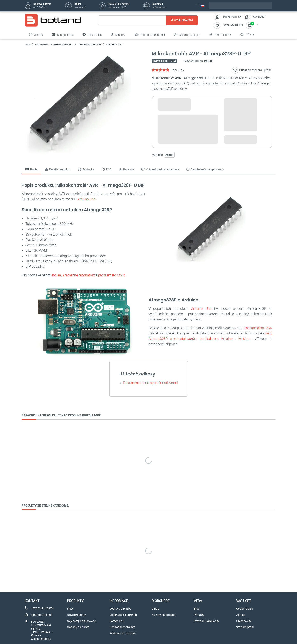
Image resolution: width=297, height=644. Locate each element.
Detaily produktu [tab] (58, 169)
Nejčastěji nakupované (81, 621)
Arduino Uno (87, 199)
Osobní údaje (245, 609)
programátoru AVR (258, 328)
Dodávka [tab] (86, 169)
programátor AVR (111, 275)
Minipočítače (63, 35)
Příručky (199, 615)
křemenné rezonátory (79, 275)
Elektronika (92, 35)
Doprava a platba (120, 609)
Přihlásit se (232, 17)
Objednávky (244, 621)
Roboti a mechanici (150, 35)
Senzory (118, 35)
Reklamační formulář (123, 633)
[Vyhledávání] (148, 20)
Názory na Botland (164, 615)
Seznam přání (245, 627)
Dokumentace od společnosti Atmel (150, 383)
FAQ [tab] (107, 169)
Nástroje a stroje (187, 35)
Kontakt (259, 17)
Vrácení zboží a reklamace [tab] (160, 169)
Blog (197, 609)
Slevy (70, 609)
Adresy (241, 615)
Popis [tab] (31, 169)
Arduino (244, 339)
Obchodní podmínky (122, 627)
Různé (247, 35)
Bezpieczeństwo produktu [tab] (205, 169)
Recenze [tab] (126, 169)
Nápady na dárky (78, 627)
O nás (155, 609)
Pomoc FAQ (117, 621)
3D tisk (36, 35)
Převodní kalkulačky (207, 621)
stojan (56, 275)
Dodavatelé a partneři (123, 615)
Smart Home (220, 35)
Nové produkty (76, 615)
